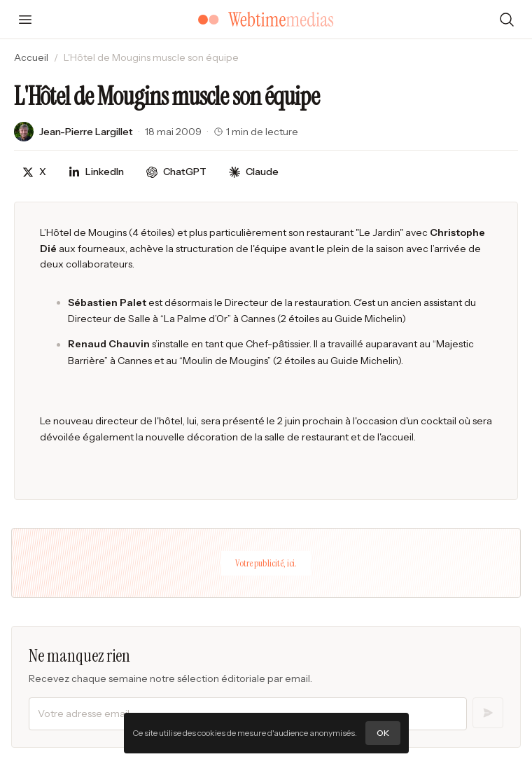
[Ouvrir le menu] (25, 20)
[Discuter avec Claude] (254, 172)
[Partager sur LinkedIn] (96, 172)
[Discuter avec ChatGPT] (176, 172)
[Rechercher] (507, 20)
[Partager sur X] (34, 172)
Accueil (31, 57)
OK (383, 733)
